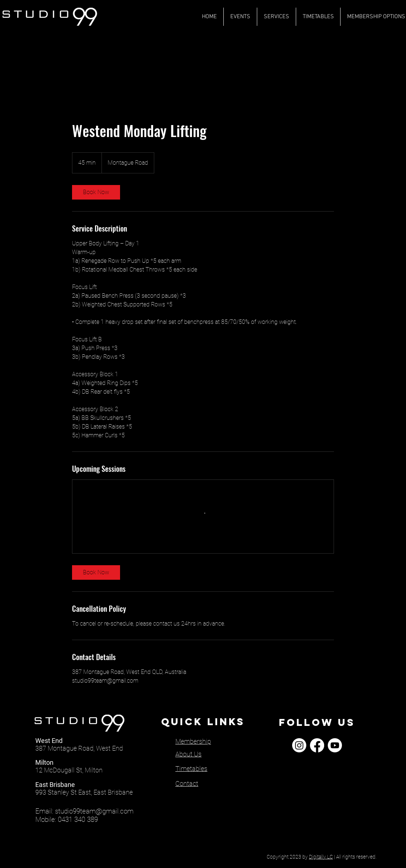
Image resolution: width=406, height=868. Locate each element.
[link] (96, 192)
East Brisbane (55, 785)
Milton (44, 762)
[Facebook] (317, 745)
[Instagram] (299, 745)
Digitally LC (321, 857)
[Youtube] (335, 745)
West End (49, 741)
